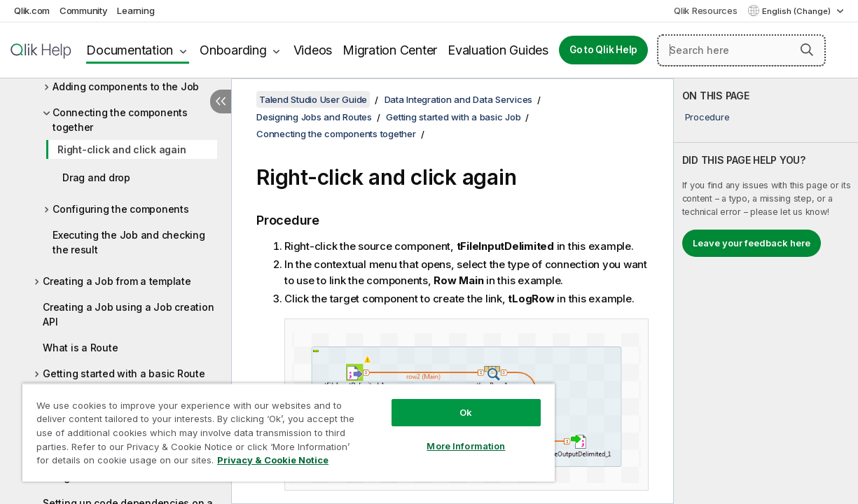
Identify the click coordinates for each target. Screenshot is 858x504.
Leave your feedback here (752, 243)
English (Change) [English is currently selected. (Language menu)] (797, 11)
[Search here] (741, 50)
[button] (807, 50)
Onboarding (233, 50)
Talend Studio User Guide (313, 99)
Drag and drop (96, 177)
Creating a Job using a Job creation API (128, 314)
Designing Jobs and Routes (314, 117)
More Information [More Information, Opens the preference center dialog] (436, 435)
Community (84, 10)
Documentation (130, 50)
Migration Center (390, 50)
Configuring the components (121, 209)
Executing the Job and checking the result (129, 242)
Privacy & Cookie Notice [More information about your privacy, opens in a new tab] (118, 463)
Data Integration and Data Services (459, 99)
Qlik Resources (706, 10)
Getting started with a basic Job (453, 117)
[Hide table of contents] (221, 101)
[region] (271, 427)
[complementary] (766, 291)
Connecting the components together (120, 120)
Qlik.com (32, 10)
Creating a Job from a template (117, 281)
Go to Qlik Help (603, 50)
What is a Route (80, 348)
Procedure (707, 117)
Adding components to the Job (126, 86)
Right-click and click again (122, 149)
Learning (136, 10)
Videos (313, 50)
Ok (436, 402)
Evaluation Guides (498, 50)
